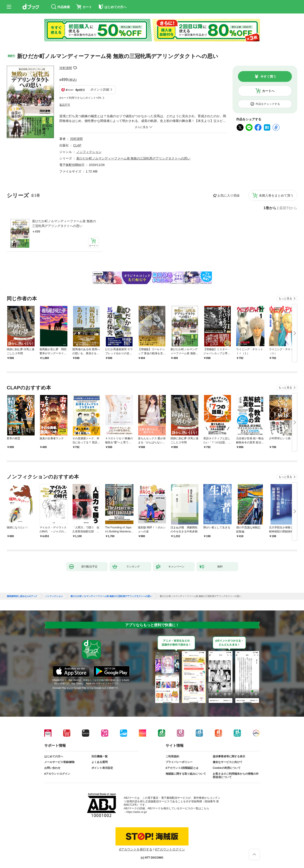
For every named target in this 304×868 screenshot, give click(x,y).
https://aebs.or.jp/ (137, 812)
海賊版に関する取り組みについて (186, 774)
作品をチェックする (268, 104)
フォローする (75, 68)
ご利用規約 (172, 756)
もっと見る (285, 298)
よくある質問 (100, 762)
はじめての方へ (54, 756)
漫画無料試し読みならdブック (22, 596)
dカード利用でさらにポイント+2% (80, 98)
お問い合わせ (52, 768)
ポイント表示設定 (102, 768)
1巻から (270, 208)
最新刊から (288, 208)
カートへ (268, 91)
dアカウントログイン (57, 774)
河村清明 (66, 68)
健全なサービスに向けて (228, 762)
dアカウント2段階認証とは (182, 768)
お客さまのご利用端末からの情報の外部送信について (236, 776)
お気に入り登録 (229, 195)
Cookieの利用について (227, 768)
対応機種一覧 (100, 756)
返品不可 (65, 105)
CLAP (77, 145)
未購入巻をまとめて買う (276, 195)
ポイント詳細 (100, 90)
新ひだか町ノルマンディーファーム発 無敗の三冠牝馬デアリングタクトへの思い (64, 223)
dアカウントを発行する (136, 849)
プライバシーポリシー (179, 762)
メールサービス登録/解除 (59, 762)
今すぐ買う (268, 76)
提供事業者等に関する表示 (229, 756)
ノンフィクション (89, 152)
